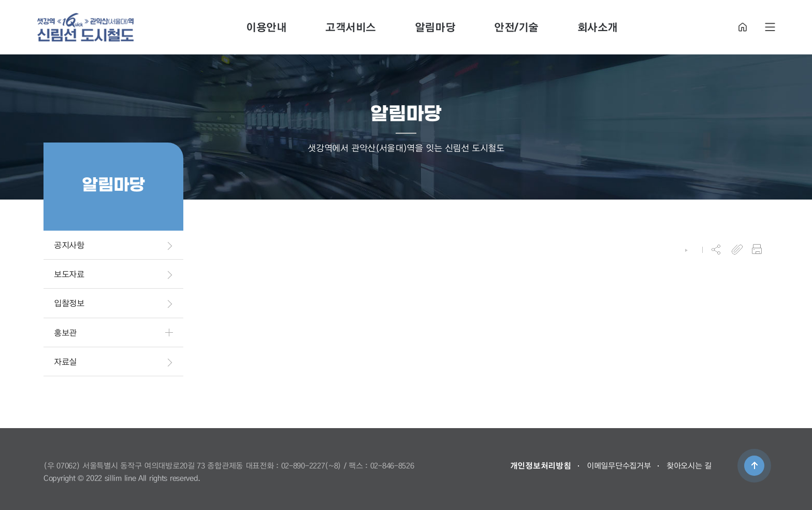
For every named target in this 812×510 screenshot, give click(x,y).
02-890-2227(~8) (311, 465)
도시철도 (85, 27)
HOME (743, 27)
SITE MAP (770, 27)
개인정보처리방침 (541, 465)
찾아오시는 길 (689, 465)
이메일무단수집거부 (619, 465)
